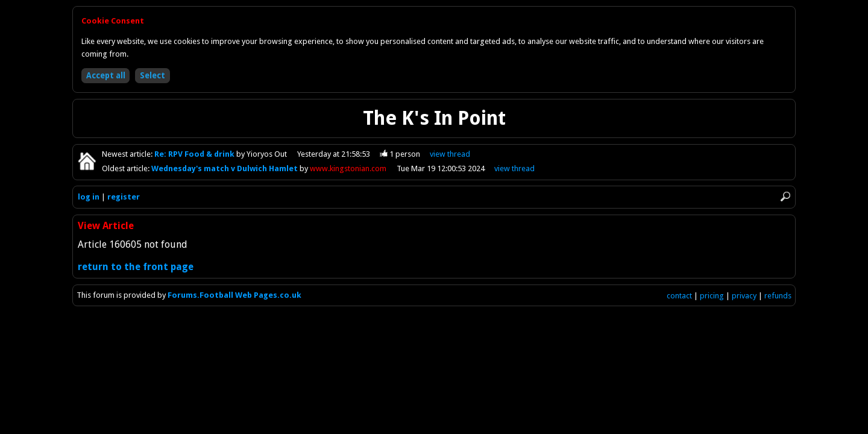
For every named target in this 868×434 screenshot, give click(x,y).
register (124, 197)
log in (89, 197)
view (450, 154)
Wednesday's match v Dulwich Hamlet (225, 168)
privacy (744, 296)
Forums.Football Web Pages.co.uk (234, 295)
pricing (712, 296)
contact (679, 296)
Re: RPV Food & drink (195, 154)
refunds (778, 296)
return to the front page (136, 267)
